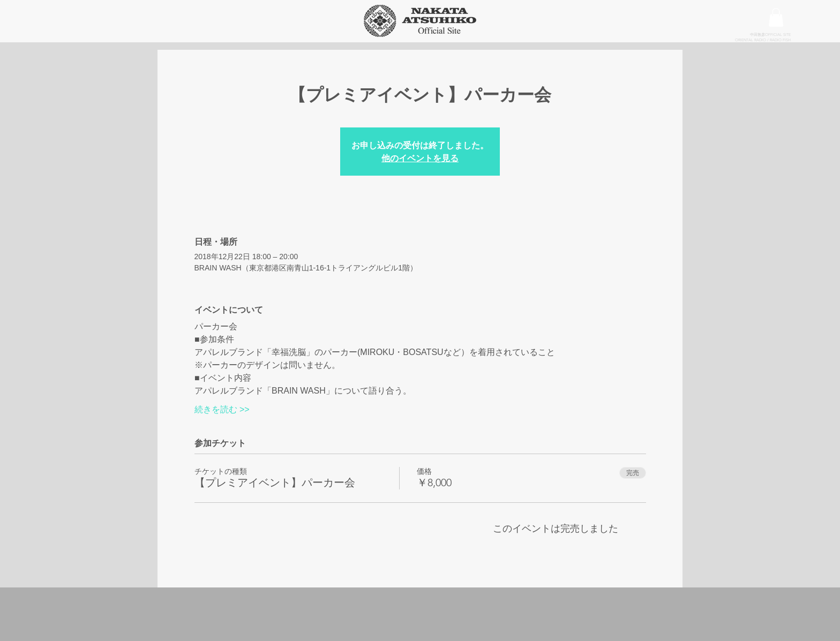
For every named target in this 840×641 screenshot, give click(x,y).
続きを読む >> (222, 409)
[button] (776, 17)
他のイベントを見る (420, 158)
